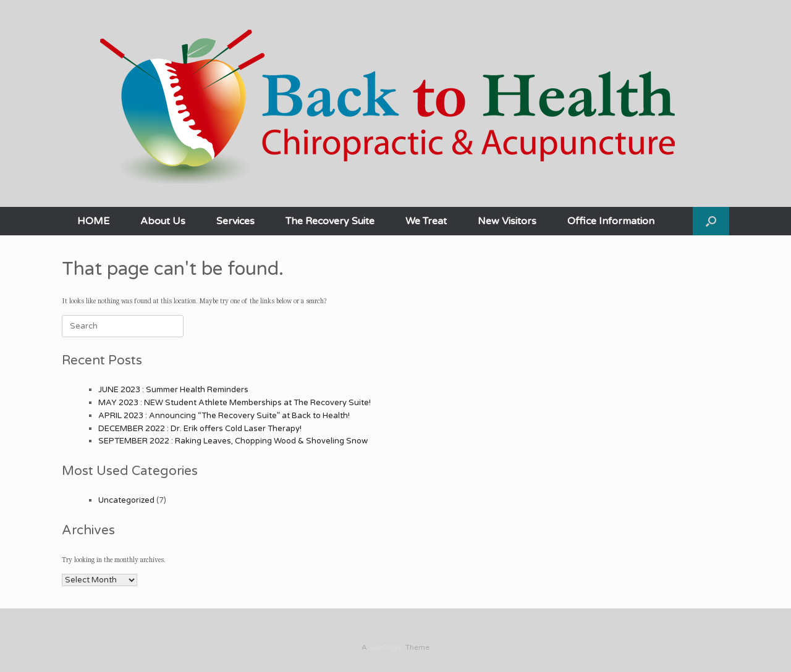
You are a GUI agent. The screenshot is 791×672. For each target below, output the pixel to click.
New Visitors (507, 221)
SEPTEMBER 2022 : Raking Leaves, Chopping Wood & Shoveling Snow (233, 441)
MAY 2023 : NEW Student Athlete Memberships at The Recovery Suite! (235, 403)
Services (235, 221)
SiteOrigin (386, 647)
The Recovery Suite (330, 221)
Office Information (611, 221)
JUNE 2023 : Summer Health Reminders (173, 390)
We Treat (426, 221)
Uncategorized (126, 500)
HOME (93, 221)
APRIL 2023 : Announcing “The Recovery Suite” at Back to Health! (224, 416)
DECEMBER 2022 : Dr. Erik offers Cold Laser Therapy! (200, 429)
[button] (711, 221)
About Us (163, 221)
